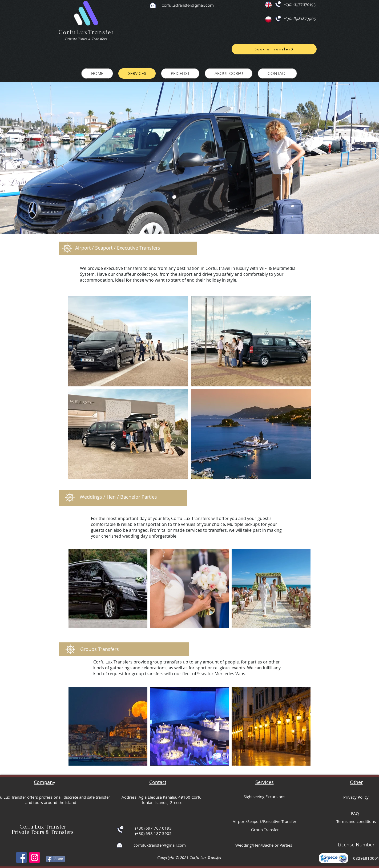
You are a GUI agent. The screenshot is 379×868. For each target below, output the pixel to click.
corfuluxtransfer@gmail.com (188, 5)
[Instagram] (35, 857)
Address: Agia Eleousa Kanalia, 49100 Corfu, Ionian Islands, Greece (162, 800)
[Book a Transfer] (274, 49)
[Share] (56, 859)
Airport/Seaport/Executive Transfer (265, 821)
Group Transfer (265, 830)
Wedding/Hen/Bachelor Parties (264, 845)
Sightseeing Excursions (264, 797)
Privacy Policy (356, 797)
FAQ (355, 813)
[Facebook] (21, 857)
